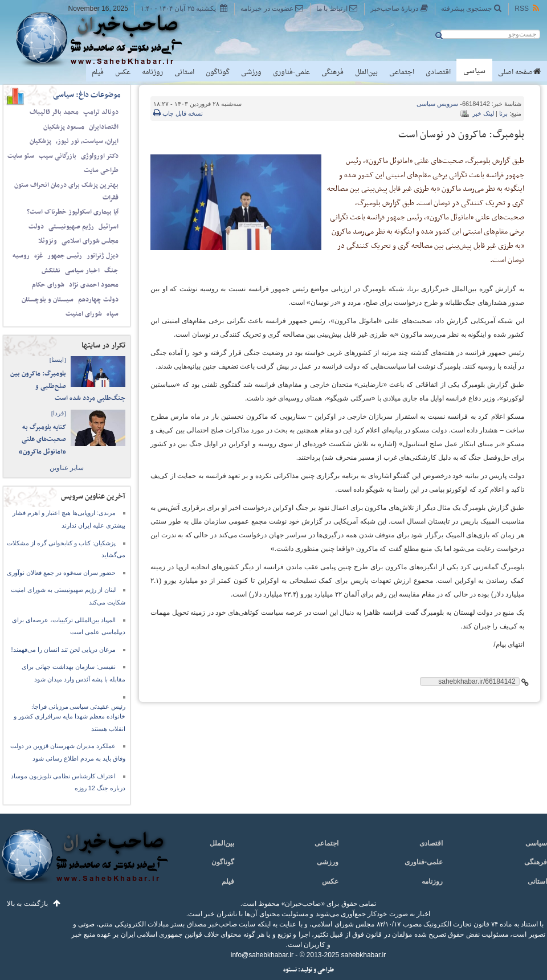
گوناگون (218, 72)
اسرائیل (109, 227)
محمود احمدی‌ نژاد (94, 285)
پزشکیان (40, 141)
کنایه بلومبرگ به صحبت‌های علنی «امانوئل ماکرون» (42, 440)
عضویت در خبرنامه (272, 8)
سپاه (113, 314)
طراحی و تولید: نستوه (309, 970)
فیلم (98, 72)
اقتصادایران (104, 127)
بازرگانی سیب (58, 156)
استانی (184, 72)
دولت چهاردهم (98, 300)
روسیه (21, 256)
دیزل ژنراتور (103, 256)
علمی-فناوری (291, 72)
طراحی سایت (101, 170)
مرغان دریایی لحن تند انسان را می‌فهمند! (64, 650)
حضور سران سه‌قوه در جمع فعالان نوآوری (61, 573)
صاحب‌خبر (107, 39)
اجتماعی (402, 72)
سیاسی (474, 71)
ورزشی (251, 72)
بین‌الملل (366, 72)
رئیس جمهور (65, 256)
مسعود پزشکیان (64, 127)
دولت (36, 227)
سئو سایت (21, 156)
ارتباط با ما (337, 8)
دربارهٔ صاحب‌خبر (399, 8)
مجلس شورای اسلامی (90, 241)
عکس (123, 72)
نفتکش (51, 271)
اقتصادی (438, 72)
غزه (38, 256)
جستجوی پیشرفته (472, 8)
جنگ (111, 271)
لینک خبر (483, 113)
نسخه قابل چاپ (178, 113)
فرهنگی (332, 72)
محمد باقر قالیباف (54, 112)
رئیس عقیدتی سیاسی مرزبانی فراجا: (78, 707)
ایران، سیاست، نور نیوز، (87, 141)
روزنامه (152, 72)
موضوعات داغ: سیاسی (87, 95)
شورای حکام (48, 285)
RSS (528, 8)
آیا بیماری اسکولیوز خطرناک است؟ (73, 212)
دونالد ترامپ (101, 112)
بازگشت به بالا (27, 904)
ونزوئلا (48, 241)
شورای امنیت (84, 314)
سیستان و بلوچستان (48, 300)
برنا (503, 113)
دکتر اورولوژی (100, 156)
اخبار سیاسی (82, 271)
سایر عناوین (67, 468)
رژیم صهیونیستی (71, 227)
